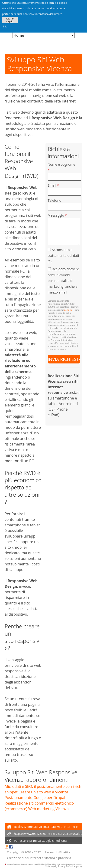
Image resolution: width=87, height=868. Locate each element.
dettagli (68, 310)
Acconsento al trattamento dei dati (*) (63, 256)
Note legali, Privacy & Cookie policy (64, 866)
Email (53, 185)
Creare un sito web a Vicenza (43, 792)
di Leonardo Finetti (55, 852)
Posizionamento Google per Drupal (35, 798)
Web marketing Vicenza (48, 809)
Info (5, 24)
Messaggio (57, 215)
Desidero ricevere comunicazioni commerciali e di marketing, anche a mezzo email (63, 281)
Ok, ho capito (10, 18)
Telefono (55, 200)
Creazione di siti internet (24, 858)
